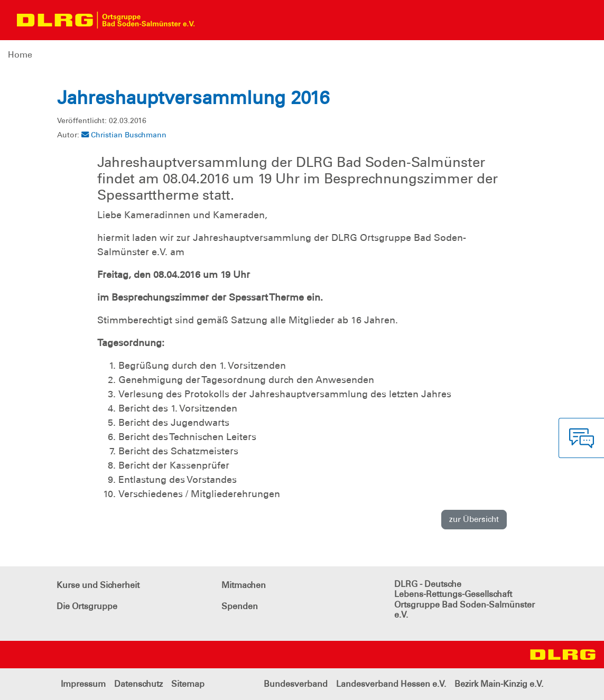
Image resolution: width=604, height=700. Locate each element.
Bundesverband (296, 684)
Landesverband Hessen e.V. (391, 684)
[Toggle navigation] (212, 20)
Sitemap (188, 684)
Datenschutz (138, 684)
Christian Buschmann (124, 135)
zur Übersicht (474, 519)
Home (20, 55)
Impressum (83, 684)
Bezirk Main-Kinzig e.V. (499, 684)
